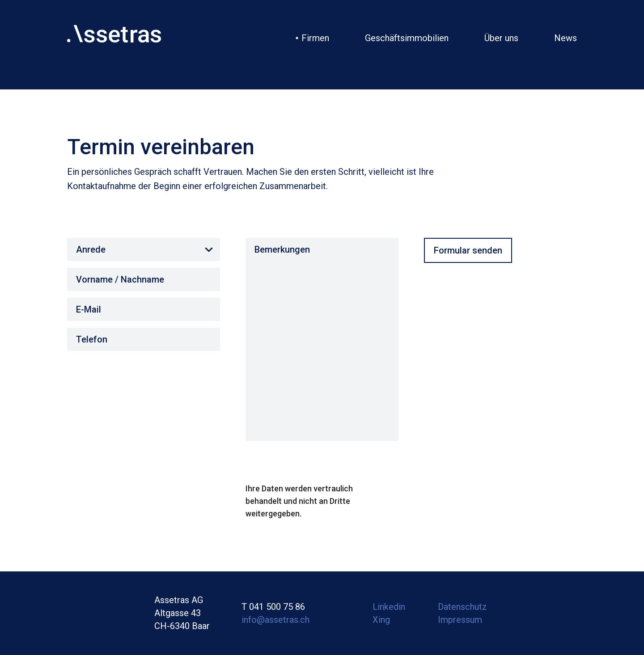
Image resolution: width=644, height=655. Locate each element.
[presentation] (314, 465)
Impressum (460, 620)
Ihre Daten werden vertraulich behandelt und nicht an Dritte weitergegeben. (299, 501)
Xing (381, 620)
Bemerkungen (322, 339)
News (566, 38)
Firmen (315, 38)
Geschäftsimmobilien (407, 38)
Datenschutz (462, 607)
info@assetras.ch (275, 620)
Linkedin (389, 607)
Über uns (501, 38)
